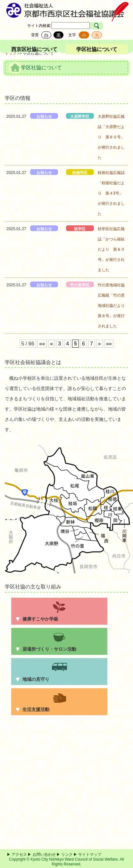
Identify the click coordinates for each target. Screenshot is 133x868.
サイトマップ (90, 855)
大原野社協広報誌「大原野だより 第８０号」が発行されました (111, 137)
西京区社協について (34, 49)
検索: (47, 26)
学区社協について (97, 49)
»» (109, 344)
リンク (67, 855)
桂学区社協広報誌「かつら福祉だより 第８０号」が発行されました (111, 249)
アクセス (19, 855)
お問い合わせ (44, 855)
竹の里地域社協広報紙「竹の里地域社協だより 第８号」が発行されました (111, 306)
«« (42, 344)
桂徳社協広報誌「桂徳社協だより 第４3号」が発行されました (111, 193)
